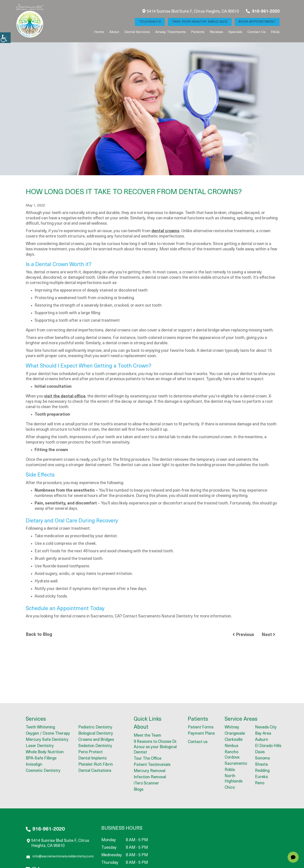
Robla (230, 770)
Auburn (262, 740)
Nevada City (266, 728)
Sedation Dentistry (95, 746)
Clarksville (234, 740)
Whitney (232, 728)
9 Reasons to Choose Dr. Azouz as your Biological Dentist (156, 747)
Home (99, 32)
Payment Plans (201, 734)
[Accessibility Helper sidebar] (5, 38)
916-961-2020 (263, 11)
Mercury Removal (150, 771)
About (114, 32)
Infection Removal (150, 778)
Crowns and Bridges (96, 740)
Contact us (257, 32)
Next (268, 635)
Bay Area (263, 734)
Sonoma (262, 759)
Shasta (261, 765)
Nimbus (231, 746)
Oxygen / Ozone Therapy (48, 734)
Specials (235, 32)
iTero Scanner (146, 784)
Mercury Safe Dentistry (47, 740)
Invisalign (34, 765)
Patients (198, 32)
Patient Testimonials (152, 765)
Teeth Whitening (40, 728)
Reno (260, 783)
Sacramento (236, 764)
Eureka (261, 777)
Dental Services (137, 32)
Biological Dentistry (96, 734)
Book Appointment (257, 22)
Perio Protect (90, 752)
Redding (262, 771)
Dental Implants (92, 759)
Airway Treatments (171, 32)
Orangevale (235, 734)
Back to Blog (39, 635)
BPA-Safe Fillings (41, 759)
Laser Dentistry (40, 746)
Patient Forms (201, 728)
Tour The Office (148, 759)
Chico (230, 788)
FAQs (275, 32)
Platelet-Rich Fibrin (96, 765)
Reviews (216, 32)
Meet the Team (147, 736)
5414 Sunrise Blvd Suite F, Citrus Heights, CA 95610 (191, 11)
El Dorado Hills (268, 746)
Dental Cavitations (95, 771)
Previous (243, 635)
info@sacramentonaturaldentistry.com (60, 857)
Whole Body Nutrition (45, 752)
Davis (260, 752)
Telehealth (149, 22)
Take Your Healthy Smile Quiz (200, 22)
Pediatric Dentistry (95, 728)
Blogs (139, 790)
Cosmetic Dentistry (43, 771)
